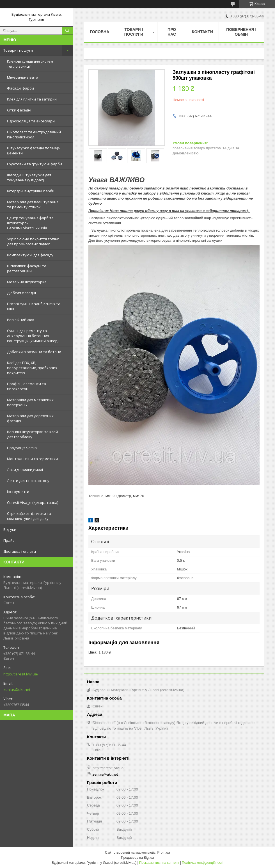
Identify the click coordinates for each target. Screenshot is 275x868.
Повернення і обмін (241, 32)
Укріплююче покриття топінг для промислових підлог (33, 241)
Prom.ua (164, 853)
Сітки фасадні (19, 110)
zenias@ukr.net (17, 689)
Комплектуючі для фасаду (30, 255)
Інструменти (18, 492)
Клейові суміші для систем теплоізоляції (30, 64)
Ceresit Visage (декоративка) (33, 502)
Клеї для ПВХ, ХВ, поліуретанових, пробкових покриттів (32, 368)
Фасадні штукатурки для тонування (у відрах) (29, 177)
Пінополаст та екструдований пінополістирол (34, 134)
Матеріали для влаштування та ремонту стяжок (33, 204)
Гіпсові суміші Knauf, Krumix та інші (34, 306)
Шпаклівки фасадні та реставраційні (27, 268)
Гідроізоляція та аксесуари (31, 121)
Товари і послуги (18, 50)
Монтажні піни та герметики (32, 459)
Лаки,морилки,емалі (25, 470)
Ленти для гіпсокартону (28, 481)
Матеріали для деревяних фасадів (30, 418)
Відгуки (10, 529)
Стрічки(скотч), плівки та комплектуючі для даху (29, 516)
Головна (99, 32)
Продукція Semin (22, 448)
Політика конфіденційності (203, 863)
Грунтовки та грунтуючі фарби (35, 164)
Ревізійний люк (21, 320)
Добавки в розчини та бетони (34, 352)
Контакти (202, 32)
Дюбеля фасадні (21, 293)
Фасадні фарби (20, 88)
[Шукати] (67, 31)
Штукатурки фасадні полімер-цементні (34, 150)
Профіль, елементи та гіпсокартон (27, 386)
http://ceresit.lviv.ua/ (21, 674)
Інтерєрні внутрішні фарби (31, 191)
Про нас (172, 32)
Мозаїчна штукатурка (27, 282)
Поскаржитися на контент (159, 863)
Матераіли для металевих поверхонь (30, 402)
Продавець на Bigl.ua (137, 858)
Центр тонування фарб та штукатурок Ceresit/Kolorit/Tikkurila (30, 223)
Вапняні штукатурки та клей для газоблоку (32, 434)
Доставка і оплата (20, 551)
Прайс (9, 540)
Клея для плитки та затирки (32, 99)
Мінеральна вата (23, 77)
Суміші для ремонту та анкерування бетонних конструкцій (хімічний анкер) (33, 336)
